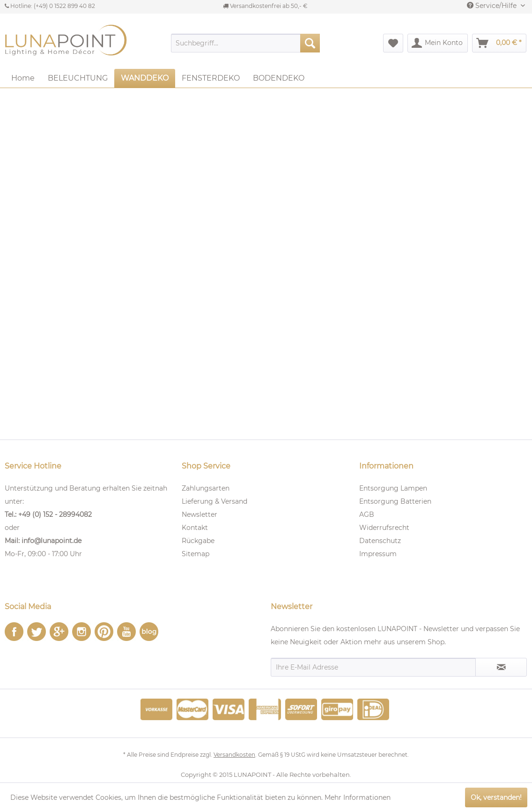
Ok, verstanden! (496, 797)
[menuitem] (245, 43)
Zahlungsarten (206, 488)
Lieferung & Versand (214, 501)
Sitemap (196, 554)
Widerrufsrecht (384, 528)
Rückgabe (198, 541)
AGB (367, 514)
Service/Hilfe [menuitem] (493, 6)
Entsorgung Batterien (395, 501)
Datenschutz (380, 541)
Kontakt (195, 528)
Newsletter (199, 514)
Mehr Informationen (358, 797)
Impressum (378, 554)
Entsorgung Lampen (393, 488)
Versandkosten (234, 755)
